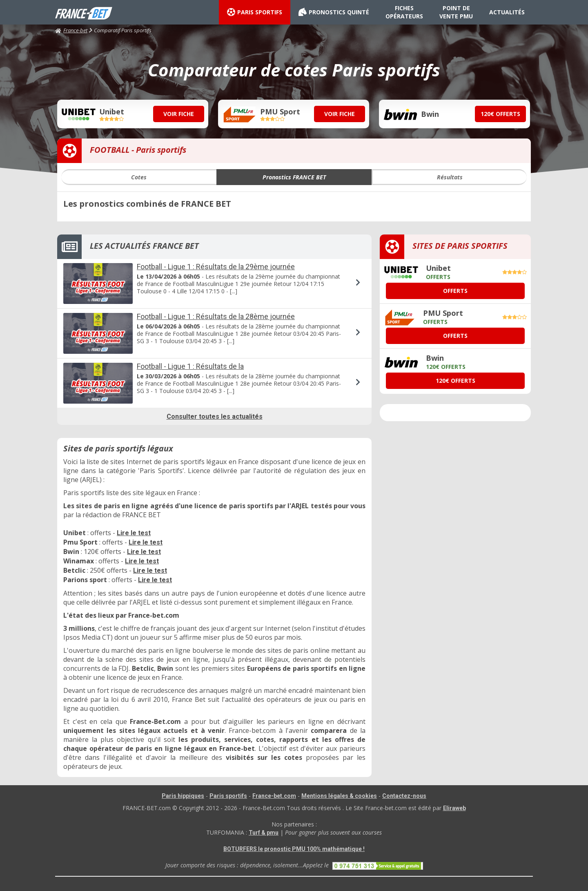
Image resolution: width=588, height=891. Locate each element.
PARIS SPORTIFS (255, 12)
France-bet (71, 30)
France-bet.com (274, 796)
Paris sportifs (228, 796)
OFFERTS (455, 291)
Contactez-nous (404, 796)
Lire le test (134, 533)
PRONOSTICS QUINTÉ (334, 12)
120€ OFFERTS (500, 114)
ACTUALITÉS (507, 12)
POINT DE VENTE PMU (456, 12)
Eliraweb (454, 808)
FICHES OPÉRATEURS (404, 12)
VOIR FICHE (179, 114)
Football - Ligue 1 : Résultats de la (190, 366)
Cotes (139, 177)
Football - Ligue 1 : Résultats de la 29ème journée (216, 267)
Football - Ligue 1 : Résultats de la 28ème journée (216, 316)
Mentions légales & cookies (339, 796)
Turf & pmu (264, 833)
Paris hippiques (183, 796)
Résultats (450, 177)
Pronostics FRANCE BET (294, 177)
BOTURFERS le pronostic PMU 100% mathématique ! (294, 849)
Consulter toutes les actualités (215, 416)
